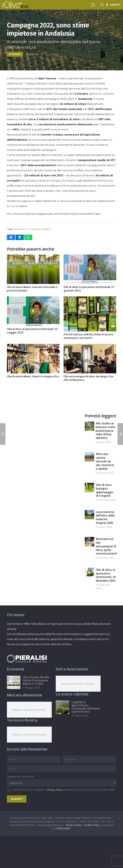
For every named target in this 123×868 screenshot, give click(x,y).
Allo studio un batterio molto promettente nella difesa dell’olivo (106, 431)
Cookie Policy (92, 825)
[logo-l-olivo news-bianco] (16, 5)
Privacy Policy (55, 790)
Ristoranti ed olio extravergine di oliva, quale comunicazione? (107, 546)
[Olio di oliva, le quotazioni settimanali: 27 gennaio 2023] (90, 257)
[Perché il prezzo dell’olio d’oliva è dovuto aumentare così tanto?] (90, 299)
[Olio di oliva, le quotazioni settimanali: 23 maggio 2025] (33, 299)
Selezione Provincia (20, 777)
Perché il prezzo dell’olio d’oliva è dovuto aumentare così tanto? (88, 336)
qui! (98, 214)
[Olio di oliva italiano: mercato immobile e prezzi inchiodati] (33, 257)
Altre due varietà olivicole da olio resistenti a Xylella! (105, 461)
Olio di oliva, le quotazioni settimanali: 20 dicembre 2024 (106, 575)
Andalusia (19, 229)
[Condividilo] (11, 237)
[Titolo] (107, 5)
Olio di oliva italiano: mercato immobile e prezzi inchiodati (32, 289)
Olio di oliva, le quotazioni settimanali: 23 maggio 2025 (32, 331)
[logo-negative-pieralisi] (27, 659)
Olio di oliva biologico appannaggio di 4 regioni (105, 490)
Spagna (46, 229)
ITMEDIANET (63, 829)
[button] (93, 5)
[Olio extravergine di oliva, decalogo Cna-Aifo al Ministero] (90, 346)
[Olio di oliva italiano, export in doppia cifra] (33, 346)
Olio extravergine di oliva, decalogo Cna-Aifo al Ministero (89, 378)
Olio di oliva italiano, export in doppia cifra (33, 376)
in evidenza (33, 229)
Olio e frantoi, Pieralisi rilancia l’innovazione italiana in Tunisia (36, 680)
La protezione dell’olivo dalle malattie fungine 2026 (105, 517)
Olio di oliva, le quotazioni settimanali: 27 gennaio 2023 (89, 289)
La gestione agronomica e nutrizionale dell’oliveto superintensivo (86, 707)
